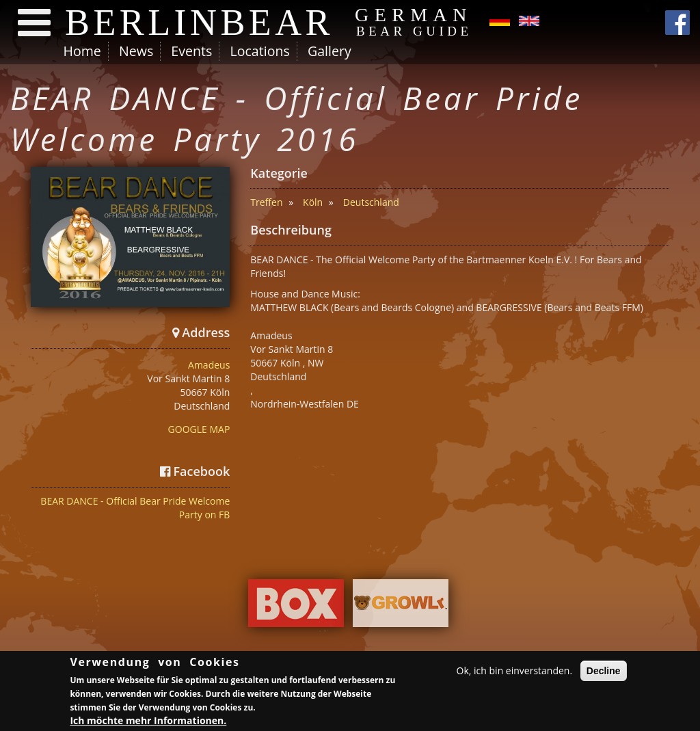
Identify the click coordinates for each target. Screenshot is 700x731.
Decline (604, 673)
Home (82, 51)
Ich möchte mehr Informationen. (148, 722)
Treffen (266, 202)
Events (191, 51)
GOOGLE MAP (199, 429)
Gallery (329, 51)
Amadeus (209, 365)
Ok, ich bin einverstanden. (515, 673)
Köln (313, 202)
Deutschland (371, 202)
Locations (259, 51)
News (136, 51)
